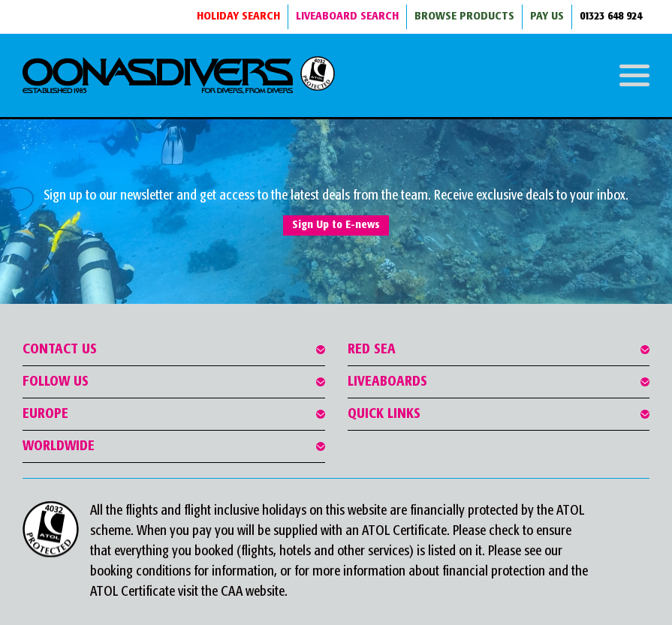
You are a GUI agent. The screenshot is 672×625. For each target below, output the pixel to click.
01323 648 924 (611, 17)
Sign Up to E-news (336, 225)
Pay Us (547, 17)
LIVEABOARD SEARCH (347, 17)
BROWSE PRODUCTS (464, 17)
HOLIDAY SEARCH (238, 17)
